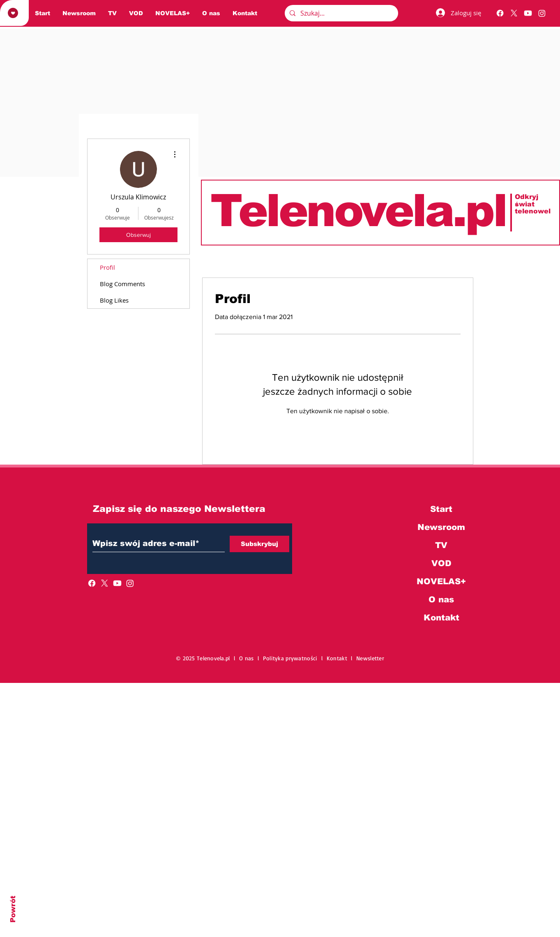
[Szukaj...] (341, 13)
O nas (441, 599)
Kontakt (441, 618)
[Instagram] (542, 13)
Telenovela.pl (358, 211)
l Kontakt (336, 658)
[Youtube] (528, 13)
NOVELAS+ (441, 581)
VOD (441, 563)
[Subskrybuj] (259, 544)
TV (441, 545)
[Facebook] (500, 13)
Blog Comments (122, 284)
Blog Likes (114, 300)
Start (441, 509)
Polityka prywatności (292, 658)
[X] (514, 13)
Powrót (13, 909)
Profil (107, 267)
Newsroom (441, 527)
